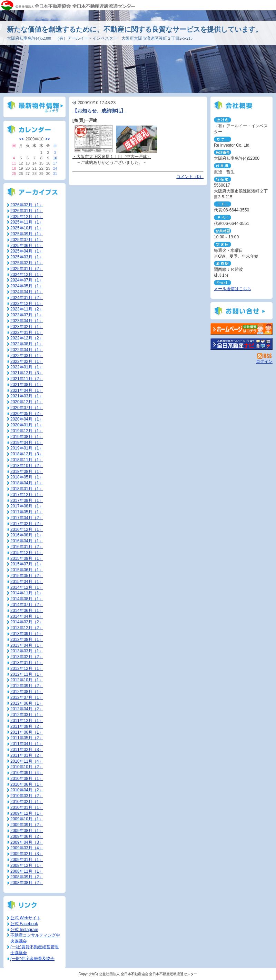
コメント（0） (190, 177)
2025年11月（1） (27, 222)
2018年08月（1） (27, 472)
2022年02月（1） (27, 362)
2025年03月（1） (27, 257)
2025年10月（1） (27, 228)
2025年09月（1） (27, 234)
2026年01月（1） (27, 211)
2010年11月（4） (27, 761)
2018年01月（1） (27, 489)
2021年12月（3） (27, 373)
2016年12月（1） (27, 529)
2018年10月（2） (27, 466)
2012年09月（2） (27, 686)
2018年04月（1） (27, 483)
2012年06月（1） (27, 703)
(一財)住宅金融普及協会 (32, 959)
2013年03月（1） (27, 651)
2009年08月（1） (27, 831)
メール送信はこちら (233, 289)
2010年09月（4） (27, 773)
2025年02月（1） (27, 263)
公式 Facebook (24, 924)
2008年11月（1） (27, 871)
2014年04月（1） (27, 616)
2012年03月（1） (27, 715)
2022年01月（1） (27, 367)
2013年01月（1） (27, 663)
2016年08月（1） (27, 535)
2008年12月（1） (27, 865)
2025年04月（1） (27, 251)
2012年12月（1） (27, 669)
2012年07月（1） (27, 697)
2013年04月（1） (27, 645)
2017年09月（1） (27, 501)
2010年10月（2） (27, 767)
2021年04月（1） (27, 390)
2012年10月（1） (27, 680)
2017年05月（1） (27, 512)
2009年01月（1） (27, 860)
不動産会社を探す (241, 344)
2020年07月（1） (27, 408)
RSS (265, 356)
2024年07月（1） (27, 280)
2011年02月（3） (27, 750)
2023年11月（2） (27, 309)
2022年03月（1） (27, 356)
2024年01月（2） (27, 298)
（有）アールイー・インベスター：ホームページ (241, 329)
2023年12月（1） (27, 304)
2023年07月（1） (27, 315)
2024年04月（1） (27, 292)
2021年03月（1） (27, 396)
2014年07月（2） (27, 605)
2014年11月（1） (27, 593)
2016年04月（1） (27, 541)
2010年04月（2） (27, 790)
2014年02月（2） (27, 622)
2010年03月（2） (27, 796)
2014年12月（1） (27, 587)
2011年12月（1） (27, 721)
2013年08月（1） (27, 640)
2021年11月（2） (27, 379)
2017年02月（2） (27, 524)
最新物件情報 (34, 107)
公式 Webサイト (26, 918)
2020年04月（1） (27, 419)
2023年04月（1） (27, 321)
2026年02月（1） (27, 205)
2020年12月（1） (27, 402)
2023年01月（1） (27, 333)
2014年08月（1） (27, 599)
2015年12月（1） (27, 553)
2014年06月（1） (27, 611)
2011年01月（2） (27, 755)
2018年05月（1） (27, 477)
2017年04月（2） (27, 518)
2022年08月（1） (27, 344)
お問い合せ (241, 311)
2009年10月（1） (27, 819)
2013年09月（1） (27, 634)
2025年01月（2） (27, 269)
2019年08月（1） (27, 437)
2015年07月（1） (27, 564)
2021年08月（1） (27, 385)
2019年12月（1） (27, 431)
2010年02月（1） (27, 802)
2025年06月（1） (27, 246)
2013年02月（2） (27, 657)
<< (21, 139)
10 (55, 158)
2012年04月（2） (27, 709)
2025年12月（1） (27, 217)
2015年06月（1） (27, 570)
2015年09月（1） (27, 558)
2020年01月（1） (27, 425)
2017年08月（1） (27, 506)
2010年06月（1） (27, 784)
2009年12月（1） (27, 813)
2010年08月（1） (27, 779)
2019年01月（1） (27, 448)
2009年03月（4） (27, 848)
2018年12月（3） (27, 454)
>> (48, 139)
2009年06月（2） (27, 837)
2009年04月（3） (27, 842)
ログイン (264, 362)
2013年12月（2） (27, 628)
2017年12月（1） (27, 495)
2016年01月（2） (27, 547)
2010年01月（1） (27, 808)
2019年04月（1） (27, 443)
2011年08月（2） (27, 726)
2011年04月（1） (27, 744)
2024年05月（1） (27, 286)
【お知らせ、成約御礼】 (99, 111)
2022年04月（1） (27, 350)
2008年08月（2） (27, 883)
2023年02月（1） (27, 327)
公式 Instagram (24, 930)
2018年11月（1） (27, 460)
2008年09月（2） (27, 877)
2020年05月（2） (27, 414)
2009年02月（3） (27, 854)
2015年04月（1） (27, 582)
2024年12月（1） (27, 275)
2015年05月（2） (27, 576)
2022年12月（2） (27, 338)
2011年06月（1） (27, 732)
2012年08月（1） (27, 692)
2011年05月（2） (27, 738)
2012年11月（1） (27, 674)
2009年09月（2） (27, 825)
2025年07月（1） (27, 240)
